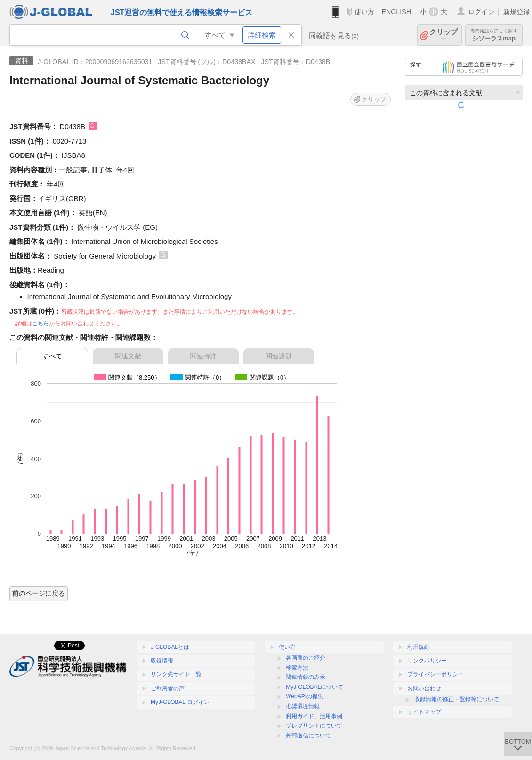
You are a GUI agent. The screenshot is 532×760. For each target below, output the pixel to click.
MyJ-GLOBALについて (314, 687)
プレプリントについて (314, 726)
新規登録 (516, 12)
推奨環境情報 (303, 706)
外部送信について (308, 736)
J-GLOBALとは (170, 647)
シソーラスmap (494, 35)
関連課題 (279, 356)
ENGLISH (396, 12)
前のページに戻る (39, 593)
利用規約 (419, 647)
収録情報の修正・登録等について (457, 699)
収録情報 (162, 661)
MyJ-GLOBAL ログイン (180, 702)
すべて (52, 356)
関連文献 (128, 356)
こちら (40, 323)
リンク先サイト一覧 (176, 674)
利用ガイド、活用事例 (314, 716)
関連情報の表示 (306, 677)
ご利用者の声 (168, 688)
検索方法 (297, 668)
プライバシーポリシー (435, 674)
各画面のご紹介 (306, 658)
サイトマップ (424, 712)
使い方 (364, 12)
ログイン (481, 12)
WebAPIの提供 (305, 696)
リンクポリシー (427, 661)
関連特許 (203, 356)
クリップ (443, 35)
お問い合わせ (424, 688)
